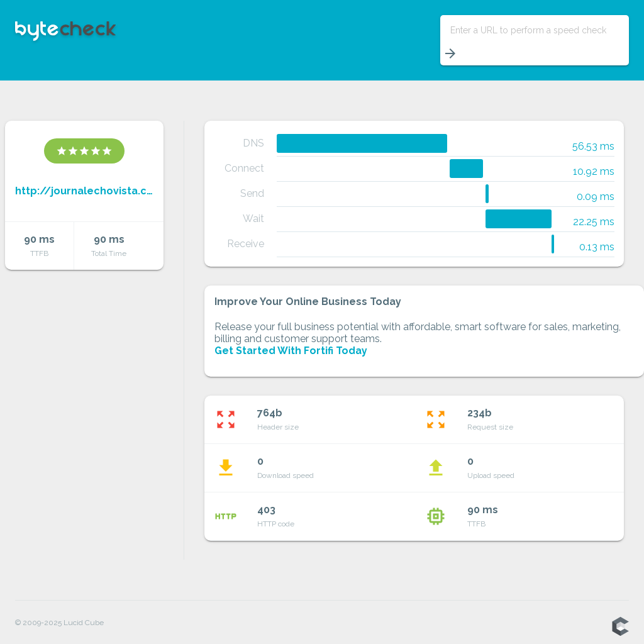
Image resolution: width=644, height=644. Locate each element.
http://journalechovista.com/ (84, 191)
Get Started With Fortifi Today (291, 351)
